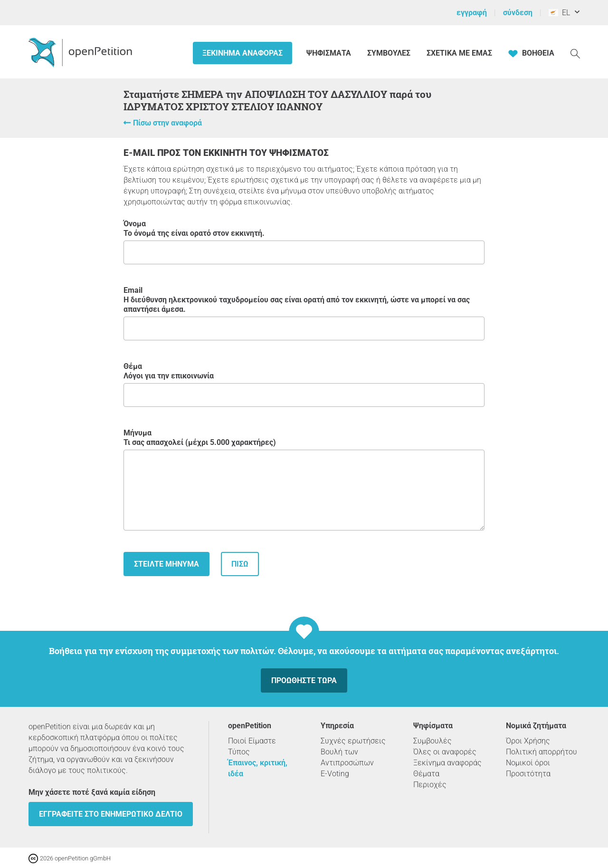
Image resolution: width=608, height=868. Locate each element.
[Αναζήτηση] (575, 53)
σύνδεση (518, 13)
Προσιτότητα (528, 774)
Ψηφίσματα (330, 53)
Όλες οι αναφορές (445, 752)
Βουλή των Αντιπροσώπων (347, 757)
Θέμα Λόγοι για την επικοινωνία (304, 384)
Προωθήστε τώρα (304, 680)
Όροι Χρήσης (528, 741)
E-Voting (335, 774)
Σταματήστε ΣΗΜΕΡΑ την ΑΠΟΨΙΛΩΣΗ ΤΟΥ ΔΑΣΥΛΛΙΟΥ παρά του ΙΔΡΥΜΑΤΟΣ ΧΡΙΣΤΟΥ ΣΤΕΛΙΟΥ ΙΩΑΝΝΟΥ (277, 100)
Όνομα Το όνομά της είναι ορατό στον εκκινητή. (304, 242)
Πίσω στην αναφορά (167, 123)
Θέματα (426, 774)
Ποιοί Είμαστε (252, 741)
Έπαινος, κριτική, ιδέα (258, 768)
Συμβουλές (389, 53)
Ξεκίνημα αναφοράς (242, 53)
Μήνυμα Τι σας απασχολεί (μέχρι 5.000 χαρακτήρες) (304, 479)
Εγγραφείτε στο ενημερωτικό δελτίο (111, 814)
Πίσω (240, 564)
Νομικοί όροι (528, 763)
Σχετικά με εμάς (459, 53)
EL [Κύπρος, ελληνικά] (559, 13)
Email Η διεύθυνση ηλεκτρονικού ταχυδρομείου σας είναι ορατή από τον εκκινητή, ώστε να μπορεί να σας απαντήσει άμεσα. (304, 313)
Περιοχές (430, 785)
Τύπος (239, 752)
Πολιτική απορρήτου (541, 752)
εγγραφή (472, 13)
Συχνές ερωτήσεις (353, 741)
